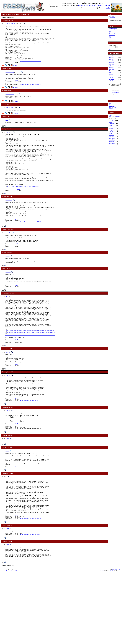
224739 (17, 525)
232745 (17, 450)
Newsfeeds (111, 109)
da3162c (15, 98)
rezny (7, 596)
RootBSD (115, 23)
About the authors (113, 30)
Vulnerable (111, 132)
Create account (112, 18)
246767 (17, 90)
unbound (111, 74)
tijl (7, 331)
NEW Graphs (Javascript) (114, 116)
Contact (110, 39)
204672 (17, 630)
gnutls (110, 76)
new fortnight (112, 143)
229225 (17, 478)
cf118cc (15, 112)
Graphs (110, 115)
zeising (8, 287)
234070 (17, 383)
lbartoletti (9, 144)
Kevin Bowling (10, 80)
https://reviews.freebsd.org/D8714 (30, 452)
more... (110, 49)
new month (111, 145)
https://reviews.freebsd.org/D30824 (30, 94)
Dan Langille (111, 642)
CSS (116, 641)
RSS (119, 641)
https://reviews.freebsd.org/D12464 (30, 586)
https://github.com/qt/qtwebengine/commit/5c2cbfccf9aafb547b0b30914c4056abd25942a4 (30, 372)
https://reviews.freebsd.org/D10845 (30, 603)
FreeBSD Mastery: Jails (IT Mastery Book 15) (94, 5)
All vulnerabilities (115, 92)
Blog (110, 38)
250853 (18, 212)
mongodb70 (112, 56)
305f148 (15, 125)
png (110, 72)
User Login (111, 16)
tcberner (8, 304)
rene (7, 131)
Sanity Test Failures (113, 107)
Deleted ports (112, 106)
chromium (111, 77)
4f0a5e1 (15, 74)
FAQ (110, 32)
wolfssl (111, 66)
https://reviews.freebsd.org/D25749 (30, 250)
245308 (17, 274)
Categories (111, 105)
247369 (17, 247)
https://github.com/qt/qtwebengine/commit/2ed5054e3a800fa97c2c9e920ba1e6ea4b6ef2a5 (30, 375)
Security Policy (112, 35)
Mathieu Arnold (10, 104)
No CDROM (112, 130)
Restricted (111, 129)
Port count (111, 120)
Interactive (111, 137)
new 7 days (111, 142)
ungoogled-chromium (112, 80)
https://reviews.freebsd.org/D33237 (30, 69)
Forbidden (111, 127)
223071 (17, 582)
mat (6, 535)
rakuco (7, 494)
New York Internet (112, 22)
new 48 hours (112, 140)
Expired (111, 133)
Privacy (110, 36)
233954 (17, 411)
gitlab (110, 71)
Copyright (102, 642)
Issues (110, 31)
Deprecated (112, 124)
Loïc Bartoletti (10, 24)
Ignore (110, 125)
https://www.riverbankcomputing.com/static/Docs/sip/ (23, 209)
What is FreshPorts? (113, 29)
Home (110, 103)
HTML (114, 641)
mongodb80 (112, 61)
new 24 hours (112, 138)
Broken (111, 122)
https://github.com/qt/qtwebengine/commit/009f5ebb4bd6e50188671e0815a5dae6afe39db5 (30, 378)
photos (108, 8)
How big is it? (112, 34)
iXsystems (118, 22)
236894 (17, 320)
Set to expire (112, 135)
